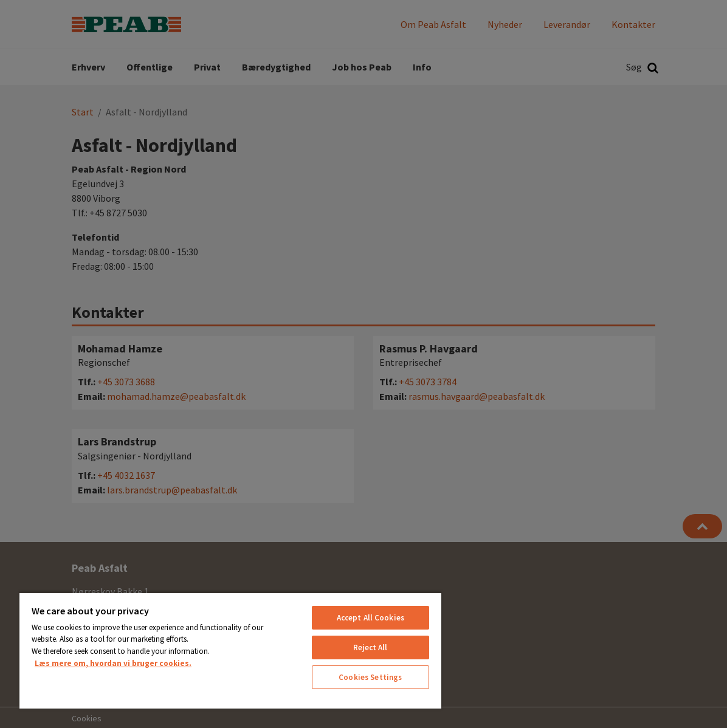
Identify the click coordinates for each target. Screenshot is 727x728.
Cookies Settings (370, 677)
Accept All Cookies (370, 618)
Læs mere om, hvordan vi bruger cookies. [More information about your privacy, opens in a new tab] (113, 663)
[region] (230, 650)
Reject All (370, 647)
